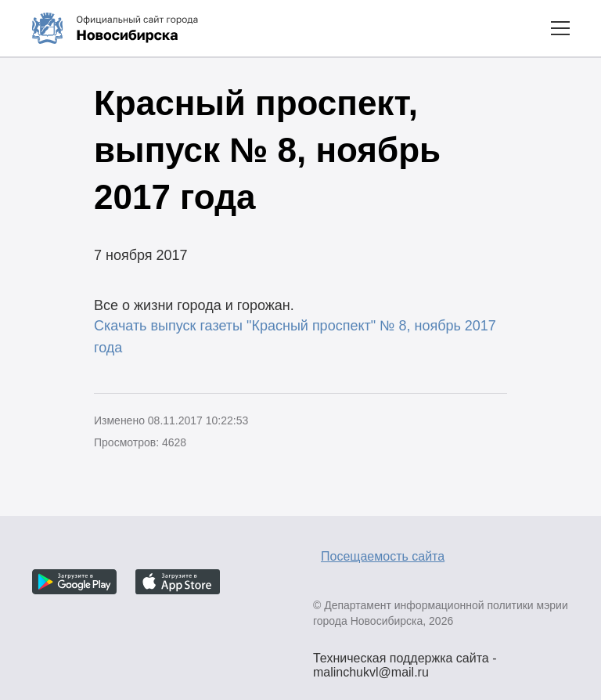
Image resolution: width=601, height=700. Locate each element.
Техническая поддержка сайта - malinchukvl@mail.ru (405, 660)
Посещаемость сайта (383, 556)
